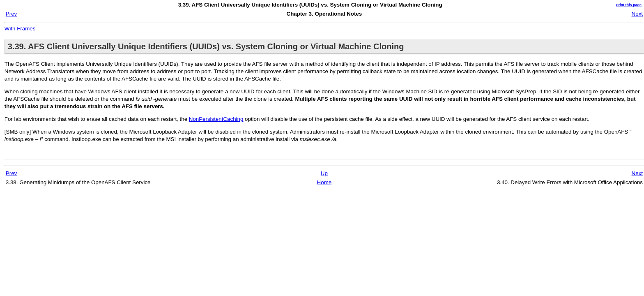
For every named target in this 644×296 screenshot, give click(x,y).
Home (324, 182)
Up (324, 173)
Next (637, 14)
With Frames (20, 29)
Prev (11, 14)
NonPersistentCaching (216, 119)
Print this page (629, 5)
